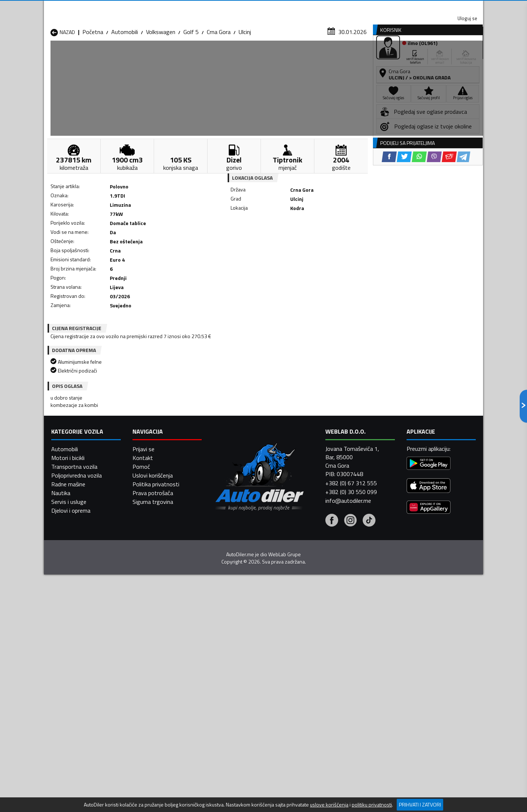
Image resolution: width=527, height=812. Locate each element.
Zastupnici (234, 56)
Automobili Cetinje (152, 669)
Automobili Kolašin (152, 678)
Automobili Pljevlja (310, 687)
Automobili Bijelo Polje (315, 661)
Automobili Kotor (230, 678)
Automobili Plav (228, 687)
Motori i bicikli (68, 794)
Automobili (125, 71)
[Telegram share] (328, 242)
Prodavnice (135, 56)
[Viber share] (299, 242)
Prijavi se (143, 785)
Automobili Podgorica (156, 696)
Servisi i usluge (337, 56)
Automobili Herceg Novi (80, 678)
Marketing (353, 8)
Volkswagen (161, 71)
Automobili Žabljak (231, 704)
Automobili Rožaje (231, 696)
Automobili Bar (148, 661)
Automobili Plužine (73, 696)
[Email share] (314, 242)
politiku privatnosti (372, 805)
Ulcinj (245, 71)
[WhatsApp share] (284, 242)
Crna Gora (219, 71)
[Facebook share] (254, 242)
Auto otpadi (283, 56)
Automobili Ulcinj (71, 704)
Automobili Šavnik (152, 704)
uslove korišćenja (329, 805)
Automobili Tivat (308, 696)
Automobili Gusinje (311, 669)
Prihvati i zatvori (420, 804)
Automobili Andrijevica (78, 661)
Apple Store (263, 7)
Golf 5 (191, 71)
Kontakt (393, 7)
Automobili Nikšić (72, 687)
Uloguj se (432, 7)
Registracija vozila (400, 56)
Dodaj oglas (459, 56)
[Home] (50, 56)
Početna (93, 71)
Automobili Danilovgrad (237, 669)
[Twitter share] (269, 242)
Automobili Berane (231, 661)
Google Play (215, 7)
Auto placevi (185, 56)
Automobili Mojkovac (313, 678)
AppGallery (310, 8)
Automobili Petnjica (154, 687)
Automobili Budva (72, 669)
